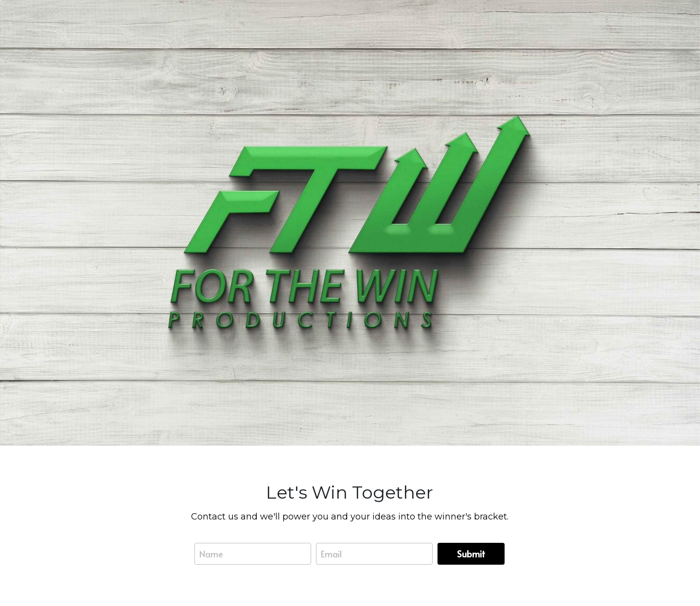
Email (331, 554)
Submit (471, 554)
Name (211, 554)
